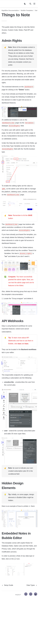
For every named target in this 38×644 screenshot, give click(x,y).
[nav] (34, 4)
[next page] (32, 585)
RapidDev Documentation (10, 10)
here (20, 344)
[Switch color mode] (25, 4)
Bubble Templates (27, 10)
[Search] (30, 4)
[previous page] (7, 585)
